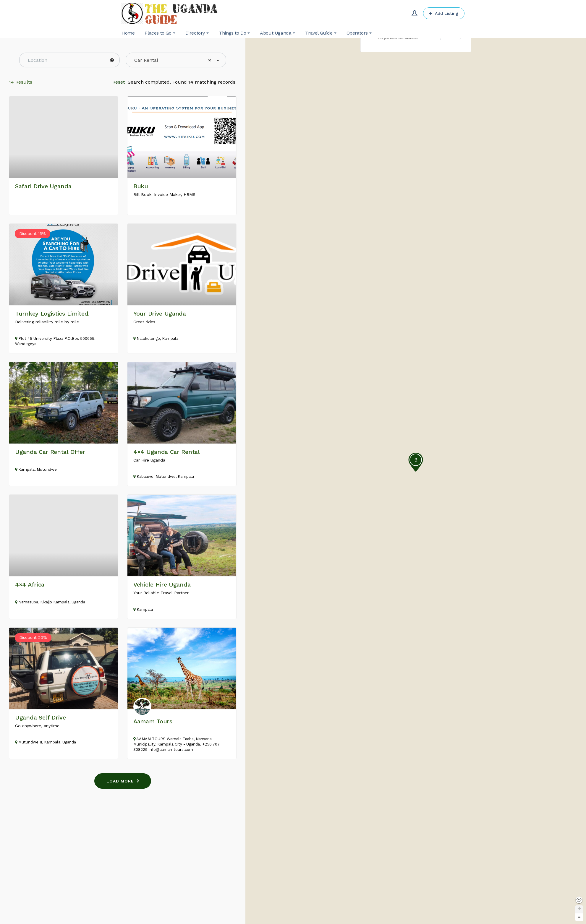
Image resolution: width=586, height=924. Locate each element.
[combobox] (176, 60)
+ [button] (579, 909)
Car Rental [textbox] (173, 60)
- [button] (579, 917)
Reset (119, 82)
